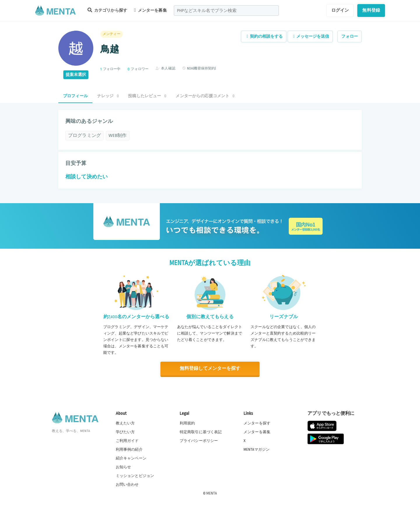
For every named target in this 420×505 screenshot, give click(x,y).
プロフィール (75, 96)
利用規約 (187, 423)
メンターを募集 (150, 10)
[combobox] (226, 11)
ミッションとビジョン (135, 476)
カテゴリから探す (107, 10)
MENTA (212, 493)
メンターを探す (257, 423)
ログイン (340, 10)
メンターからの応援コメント (205, 96)
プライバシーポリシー (199, 440)
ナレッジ (108, 96)
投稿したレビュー (147, 96)
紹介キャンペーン (131, 458)
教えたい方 (125, 423)
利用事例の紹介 (129, 449)
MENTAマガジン (257, 449)
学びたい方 (125, 432)
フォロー (350, 36)
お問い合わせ (127, 484)
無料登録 (371, 10)
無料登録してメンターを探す (210, 369)
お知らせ (124, 467)
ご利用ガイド (127, 440)
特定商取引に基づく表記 (201, 432)
